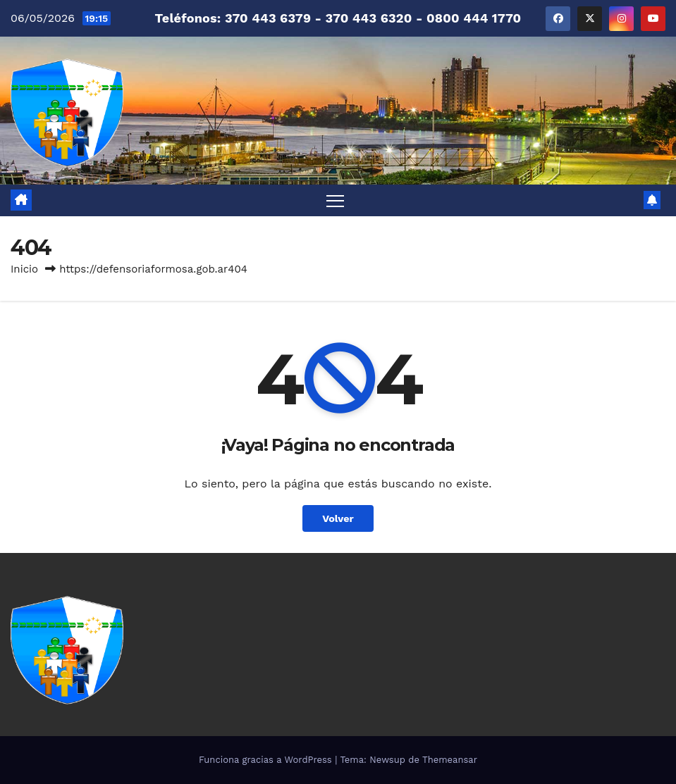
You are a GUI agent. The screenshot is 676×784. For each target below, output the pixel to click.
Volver (338, 518)
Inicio (24, 269)
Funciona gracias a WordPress (267, 760)
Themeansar (450, 760)
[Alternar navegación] (335, 200)
